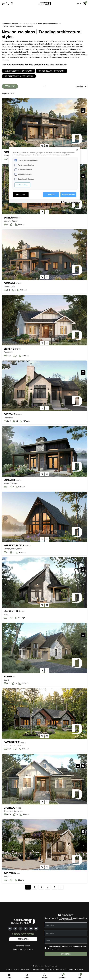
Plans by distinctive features (49, 24)
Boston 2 (10, 414)
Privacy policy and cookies (55, 969)
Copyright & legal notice (75, 969)
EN (78, 3)
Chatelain (10, 808)
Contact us (23, 939)
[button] (84, 125)
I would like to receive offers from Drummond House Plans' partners (67, 948)
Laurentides (12, 611)
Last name (50, 933)
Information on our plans (23, 949)
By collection (30, 24)
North (8, 677)
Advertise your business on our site (45, 966)
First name (50, 925)
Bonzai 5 (9, 218)
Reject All (51, 194)
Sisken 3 (9, 349)
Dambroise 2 (12, 742)
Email (48, 941)
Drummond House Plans (12, 24)
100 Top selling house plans (52, 71)
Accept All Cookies (68, 194)
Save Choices (21, 194)
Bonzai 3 (9, 480)
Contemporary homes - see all (19, 76)
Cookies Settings (22, 185)
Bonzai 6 (9, 283)
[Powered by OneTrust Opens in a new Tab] (70, 201)
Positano (10, 873)
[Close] (77, 150)
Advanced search (23, 946)
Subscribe (66, 954)
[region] (45, 175)
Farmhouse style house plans (19, 71)
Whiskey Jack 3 (14, 545)
